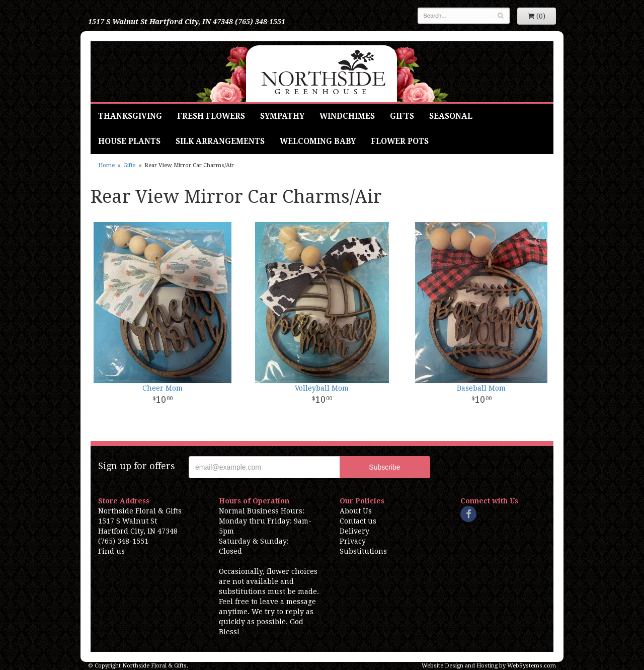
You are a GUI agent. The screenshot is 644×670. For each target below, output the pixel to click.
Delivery (354, 531)
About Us (356, 511)
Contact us (358, 521)
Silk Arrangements (220, 141)
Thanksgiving (130, 116)
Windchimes (347, 116)
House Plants (129, 141)
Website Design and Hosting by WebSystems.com (489, 666)
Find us (111, 551)
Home (106, 165)
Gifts (402, 116)
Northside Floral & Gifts (322, 72)
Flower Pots (400, 141)
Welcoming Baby (318, 141)
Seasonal (451, 116)
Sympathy (282, 116)
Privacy (353, 541)
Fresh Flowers (211, 116)
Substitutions (363, 551)
